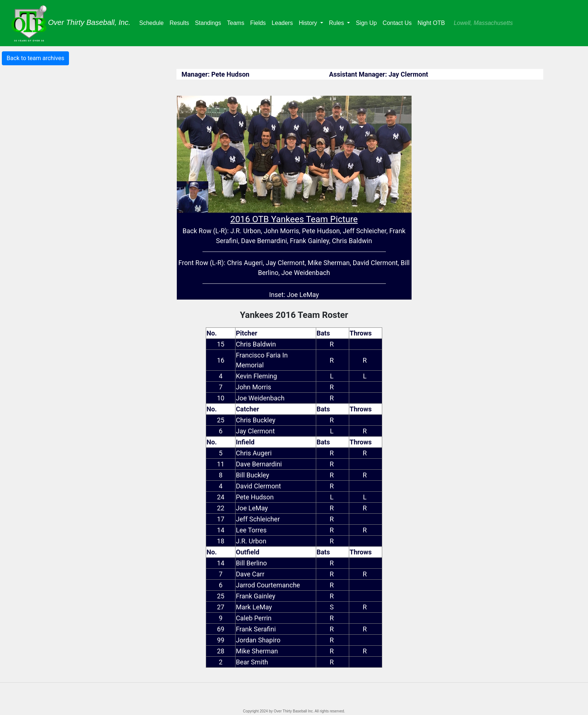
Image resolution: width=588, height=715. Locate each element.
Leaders (284, 22)
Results (181, 22)
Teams (237, 22)
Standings (210, 22)
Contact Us (397, 23)
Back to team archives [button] (35, 58)
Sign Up (366, 23)
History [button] (308, 23)
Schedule (153, 22)
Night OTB (431, 23)
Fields (260, 22)
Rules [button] (337, 23)
